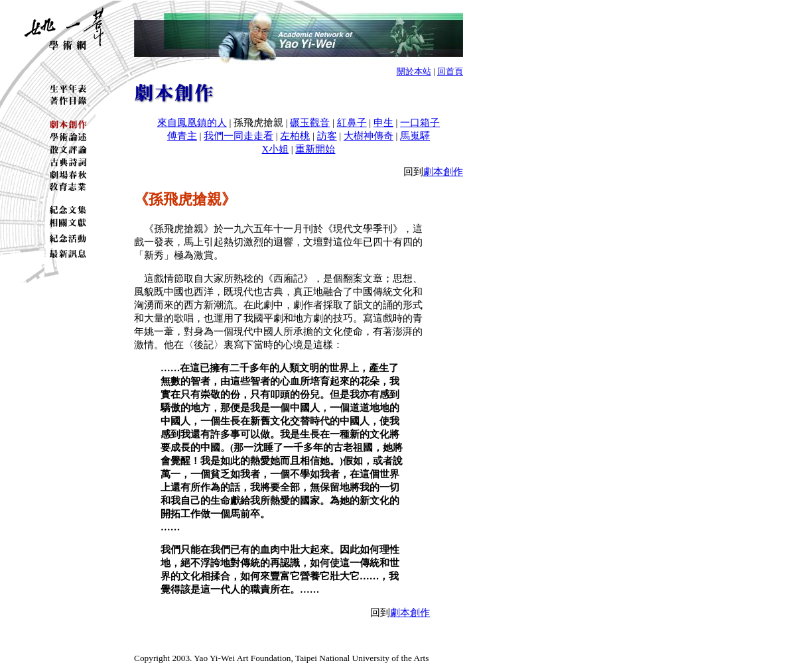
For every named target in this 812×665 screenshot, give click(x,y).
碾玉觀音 (310, 123)
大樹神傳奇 (369, 136)
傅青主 (182, 136)
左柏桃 (295, 136)
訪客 (327, 136)
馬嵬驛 (415, 136)
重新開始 (315, 149)
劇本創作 (443, 172)
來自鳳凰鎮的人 (192, 123)
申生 (383, 123)
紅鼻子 (352, 123)
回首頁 (450, 71)
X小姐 (276, 149)
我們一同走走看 (238, 136)
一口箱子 (420, 123)
